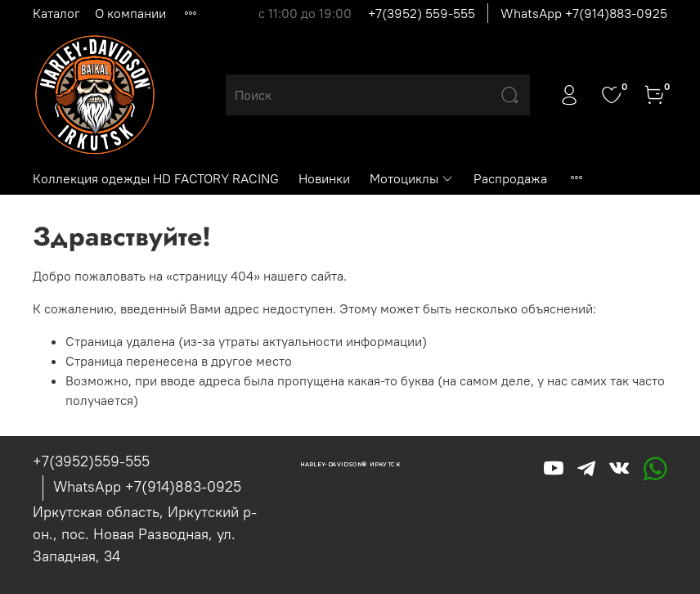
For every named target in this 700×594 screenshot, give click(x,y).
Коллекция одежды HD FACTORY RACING (156, 178)
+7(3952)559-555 (91, 461)
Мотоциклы (412, 178)
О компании (130, 13)
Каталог (56, 13)
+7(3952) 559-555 (422, 13)
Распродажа (510, 178)
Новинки (324, 178)
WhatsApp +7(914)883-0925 (584, 13)
